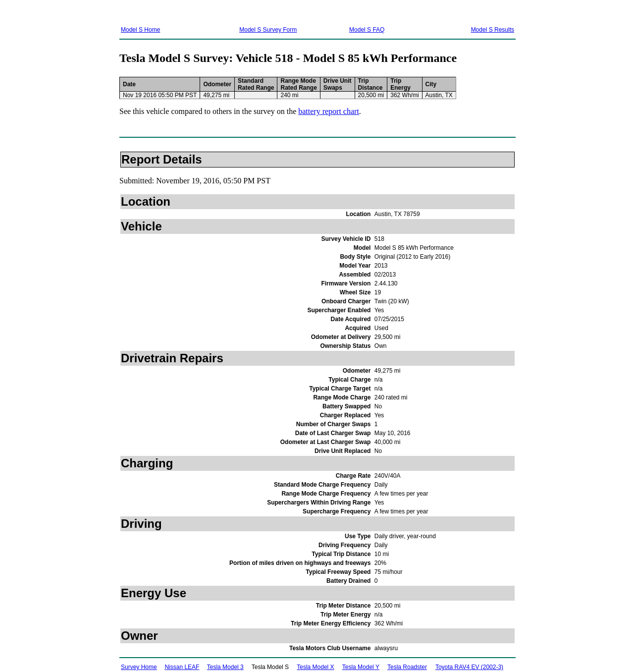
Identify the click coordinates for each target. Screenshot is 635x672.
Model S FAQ (367, 30)
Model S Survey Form (268, 30)
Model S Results (493, 30)
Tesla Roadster (407, 667)
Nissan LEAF (182, 667)
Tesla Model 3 (225, 667)
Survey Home (139, 667)
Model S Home (140, 30)
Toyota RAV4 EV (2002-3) (469, 667)
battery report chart (329, 111)
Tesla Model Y (361, 667)
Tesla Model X (315, 667)
